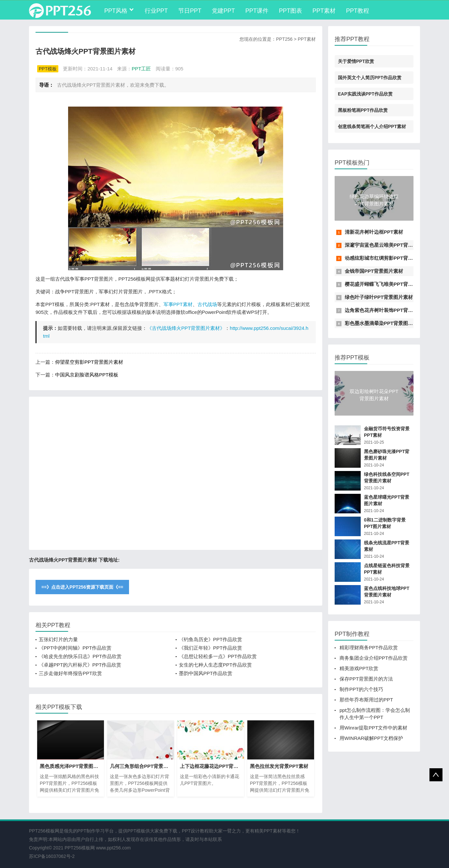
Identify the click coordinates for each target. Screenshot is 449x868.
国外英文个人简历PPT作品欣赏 (370, 78)
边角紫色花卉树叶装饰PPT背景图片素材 (389, 310)
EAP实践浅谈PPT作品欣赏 (365, 94)
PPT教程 (358, 11)
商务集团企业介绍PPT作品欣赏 (374, 658)
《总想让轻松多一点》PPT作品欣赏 (218, 656)
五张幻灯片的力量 (58, 639)
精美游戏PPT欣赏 (359, 668)
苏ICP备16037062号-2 (52, 856)
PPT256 (284, 39)
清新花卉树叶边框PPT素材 (374, 232)
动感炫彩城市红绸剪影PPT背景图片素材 (389, 258)
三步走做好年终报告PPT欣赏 (70, 673)
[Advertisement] (176, 473)
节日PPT (190, 11)
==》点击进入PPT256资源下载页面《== (82, 587)
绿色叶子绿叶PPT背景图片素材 (379, 297)
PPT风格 (116, 11)
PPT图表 (290, 11)
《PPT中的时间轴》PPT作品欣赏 (75, 648)
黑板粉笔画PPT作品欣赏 (363, 110)
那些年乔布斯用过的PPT (366, 700)
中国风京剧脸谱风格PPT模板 (87, 375)
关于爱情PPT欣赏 (356, 61)
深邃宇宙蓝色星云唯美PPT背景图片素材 (389, 245)
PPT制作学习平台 (96, 831)
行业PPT (156, 11)
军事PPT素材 (178, 304)
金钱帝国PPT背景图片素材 (374, 271)
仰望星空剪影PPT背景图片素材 (89, 362)
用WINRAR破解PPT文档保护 (371, 738)
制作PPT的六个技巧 (361, 689)
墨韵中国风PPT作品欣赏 (206, 673)
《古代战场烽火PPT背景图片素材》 (186, 328)
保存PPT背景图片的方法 (366, 679)
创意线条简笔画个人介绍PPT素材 (372, 126)
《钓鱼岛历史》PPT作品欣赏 (210, 639)
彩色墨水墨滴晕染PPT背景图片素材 (384, 323)
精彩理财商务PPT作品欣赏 (369, 647)
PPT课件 (257, 11)
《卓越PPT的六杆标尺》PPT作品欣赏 (80, 665)
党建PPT (223, 11)
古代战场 (207, 304)
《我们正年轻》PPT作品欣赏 (210, 648)
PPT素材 (324, 11)
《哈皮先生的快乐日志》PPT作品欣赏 (80, 656)
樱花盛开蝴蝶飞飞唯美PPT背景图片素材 (389, 284)
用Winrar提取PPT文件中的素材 (373, 728)
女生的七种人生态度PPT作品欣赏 (215, 665)
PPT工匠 (141, 69)
